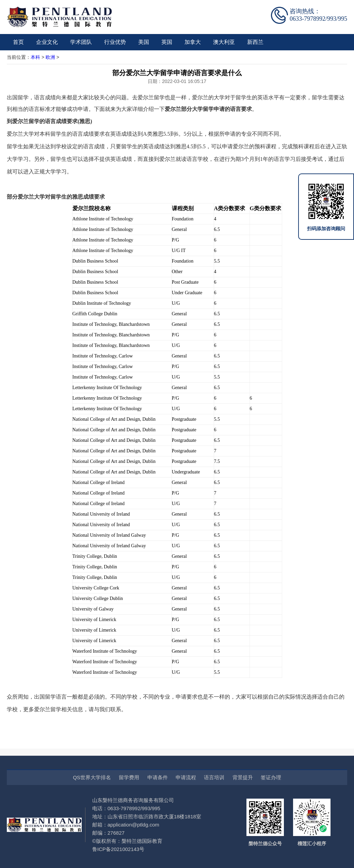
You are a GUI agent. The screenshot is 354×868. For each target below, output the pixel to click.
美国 (144, 42)
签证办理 (271, 777)
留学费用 (129, 777)
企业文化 (47, 42)
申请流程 (186, 777)
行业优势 (115, 42)
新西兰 (255, 42)
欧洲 (50, 57)
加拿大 (193, 42)
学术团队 (81, 42)
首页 (18, 42)
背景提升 (243, 777)
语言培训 (214, 777)
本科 (35, 57)
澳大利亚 (224, 42)
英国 (167, 42)
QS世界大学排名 (92, 777)
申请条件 (158, 777)
